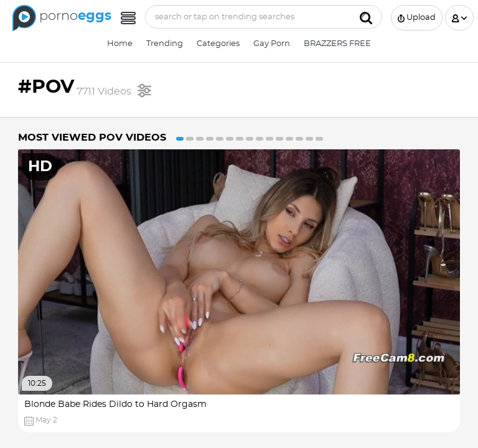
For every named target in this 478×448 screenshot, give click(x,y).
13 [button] (299, 139)
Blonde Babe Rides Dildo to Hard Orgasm (115, 404)
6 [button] (230, 139)
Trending (165, 44)
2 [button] (190, 139)
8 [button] (250, 139)
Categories (218, 44)
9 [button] (260, 139)
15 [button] (319, 139)
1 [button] (180, 139)
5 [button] (220, 139)
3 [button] (200, 139)
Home (120, 44)
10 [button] (269, 139)
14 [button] (309, 139)
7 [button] (240, 139)
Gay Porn (272, 44)
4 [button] (210, 139)
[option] (239, 291)
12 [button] (289, 139)
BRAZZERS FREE (337, 44)
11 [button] (279, 139)
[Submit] (366, 17)
